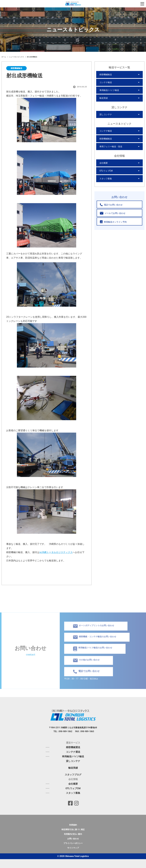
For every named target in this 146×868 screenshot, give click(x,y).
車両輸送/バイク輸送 (109, 90)
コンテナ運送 (73, 752)
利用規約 (73, 825)
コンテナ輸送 (106, 82)
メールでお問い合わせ (113, 213)
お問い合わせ (73, 839)
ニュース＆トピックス (17, 57)
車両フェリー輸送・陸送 (111, 147)
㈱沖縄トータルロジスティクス (56, 552)
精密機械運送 (73, 747)
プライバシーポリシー (73, 843)
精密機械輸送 (106, 75)
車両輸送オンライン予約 (113, 222)
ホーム (4, 57)
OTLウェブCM (106, 171)
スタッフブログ (73, 775)
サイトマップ (73, 848)
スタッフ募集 (106, 179)
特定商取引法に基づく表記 (73, 829)
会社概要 (104, 163)
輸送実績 (104, 98)
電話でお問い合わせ (111, 205)
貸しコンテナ (106, 114)
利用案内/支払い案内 (73, 834)
